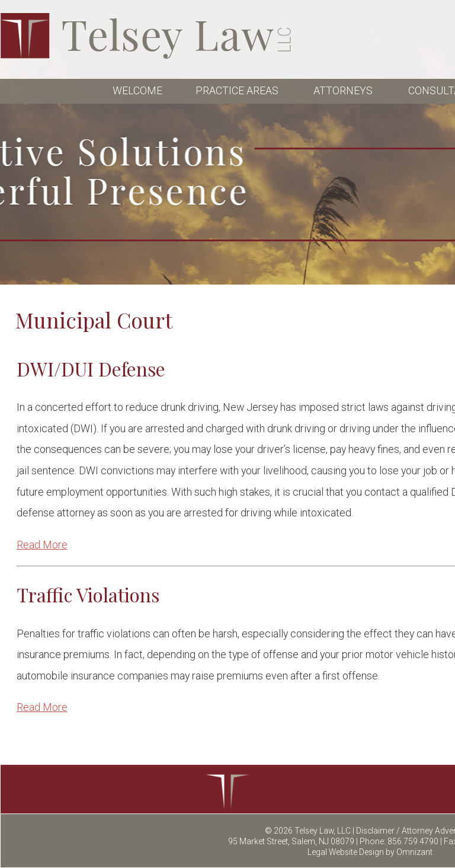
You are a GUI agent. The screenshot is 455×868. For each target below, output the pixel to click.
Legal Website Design (346, 852)
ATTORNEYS (344, 90)
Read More (42, 545)
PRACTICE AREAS (238, 90)
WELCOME (137, 90)
